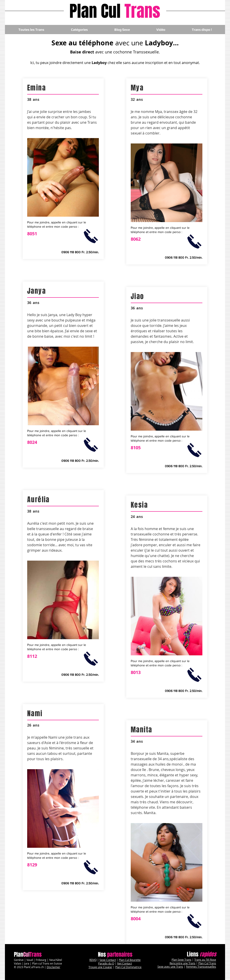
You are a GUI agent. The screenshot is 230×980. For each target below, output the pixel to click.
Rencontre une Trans (182, 963)
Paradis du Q (106, 963)
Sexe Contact (108, 960)
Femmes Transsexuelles (201, 967)
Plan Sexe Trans (181, 960)
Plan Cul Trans (207, 963)
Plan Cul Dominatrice (128, 967)
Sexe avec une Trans (170, 967)
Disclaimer (53, 967)
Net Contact (124, 963)
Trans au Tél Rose (205, 960)
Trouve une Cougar (100, 967)
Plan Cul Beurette (130, 960)
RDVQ (93, 960)
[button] (79, 30)
